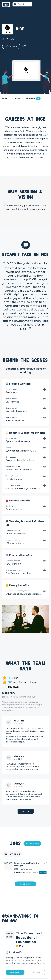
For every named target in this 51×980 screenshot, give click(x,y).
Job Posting (8, 940)
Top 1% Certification (11, 944)
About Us (30, 932)
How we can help (10, 935)
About (6, 98)
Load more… (26, 811)
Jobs (17, 98)
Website (10, 39)
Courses (29, 915)
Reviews (33, 99)
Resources (31, 920)
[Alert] (11, 46)
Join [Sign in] (27, 906)
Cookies (40, 964)
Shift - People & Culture (13, 949)
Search (19, 4)
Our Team (30, 936)
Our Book (30, 941)
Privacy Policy (29, 964)
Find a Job (30, 911)
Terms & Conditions (14, 964)
